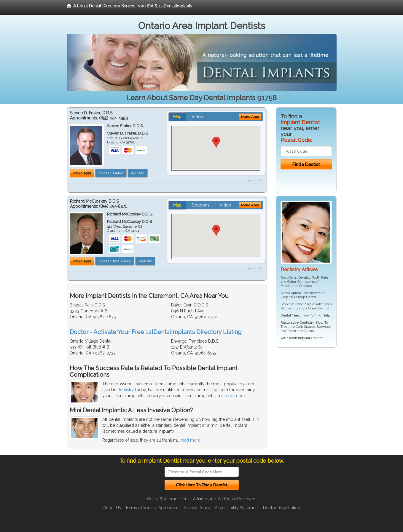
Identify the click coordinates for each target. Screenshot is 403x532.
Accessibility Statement (237, 508)
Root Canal (289, 277)
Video (197, 117)
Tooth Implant (299, 338)
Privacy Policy (197, 508)
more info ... (255, 180)
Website (138, 173)
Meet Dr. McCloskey (115, 261)
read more (235, 396)
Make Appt (82, 173)
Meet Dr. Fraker (111, 173)
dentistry (126, 390)
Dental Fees (290, 315)
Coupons (200, 205)
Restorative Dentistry (297, 322)
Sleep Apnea (291, 293)
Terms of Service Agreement (152, 508)
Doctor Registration (282, 508)
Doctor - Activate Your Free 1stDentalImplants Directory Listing (156, 332)
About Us (112, 508)
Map (177, 117)
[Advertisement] (306, 398)
